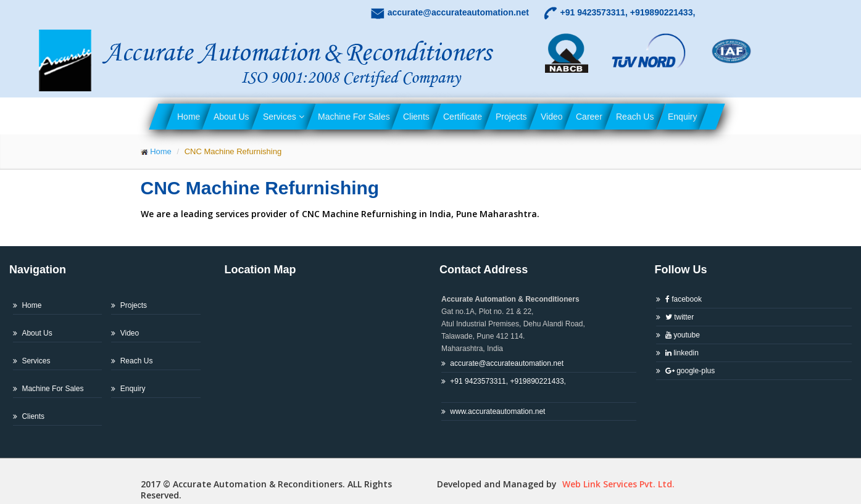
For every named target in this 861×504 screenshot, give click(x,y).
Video (552, 117)
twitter (680, 317)
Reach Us (635, 117)
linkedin (682, 353)
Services (284, 117)
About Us (231, 117)
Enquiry (682, 117)
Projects (511, 117)
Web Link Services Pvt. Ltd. (617, 484)
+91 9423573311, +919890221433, (504, 387)
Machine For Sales (354, 117)
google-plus (690, 371)
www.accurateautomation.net (497, 411)
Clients (416, 117)
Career (589, 117)
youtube (683, 335)
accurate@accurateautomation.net (507, 363)
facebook (684, 299)
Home (189, 117)
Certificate (463, 117)
